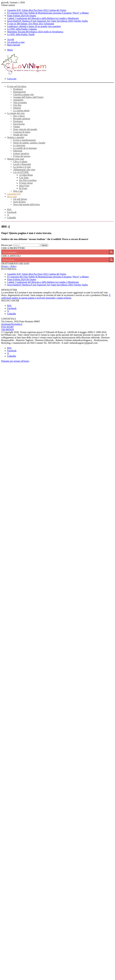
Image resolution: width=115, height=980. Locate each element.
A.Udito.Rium (26, 175)
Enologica (18, 121)
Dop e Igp (18, 191)
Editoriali (18, 151)
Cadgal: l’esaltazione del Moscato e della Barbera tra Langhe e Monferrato (43, 18)
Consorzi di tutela (22, 132)
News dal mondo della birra (26, 204)
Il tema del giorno (22, 156)
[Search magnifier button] (111, 252)
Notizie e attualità (16, 137)
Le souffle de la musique (25, 148)
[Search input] (55, 252)
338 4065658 (7, 329)
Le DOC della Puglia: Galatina (22, 29)
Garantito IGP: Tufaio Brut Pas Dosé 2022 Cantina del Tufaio (37, 10)
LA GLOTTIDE (21, 172)
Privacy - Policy (9, 266)
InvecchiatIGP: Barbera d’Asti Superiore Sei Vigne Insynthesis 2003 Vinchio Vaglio (48, 21)
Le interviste (19, 145)
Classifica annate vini (23, 94)
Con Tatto (24, 178)
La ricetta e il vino (22, 167)
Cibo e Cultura (20, 161)
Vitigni (16, 127)
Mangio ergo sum (16, 159)
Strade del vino (20, 135)
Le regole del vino (16, 113)
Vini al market (20, 102)
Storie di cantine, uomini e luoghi (29, 143)
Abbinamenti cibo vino (24, 170)
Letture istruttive (21, 153)
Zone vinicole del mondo (25, 129)
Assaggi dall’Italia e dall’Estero (28, 97)
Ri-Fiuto (23, 188)
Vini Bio (17, 105)
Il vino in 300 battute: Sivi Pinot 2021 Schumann (31, 24)
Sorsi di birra (19, 202)
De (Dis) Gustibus (28, 180)
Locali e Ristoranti (22, 164)
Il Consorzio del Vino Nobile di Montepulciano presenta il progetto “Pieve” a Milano (48, 13)
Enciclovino (19, 124)
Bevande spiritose (22, 119)
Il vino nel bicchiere (17, 86)
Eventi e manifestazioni (24, 140)
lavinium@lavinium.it (12, 324)
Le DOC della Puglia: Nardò (21, 34)
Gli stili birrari (20, 199)
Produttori (18, 89)
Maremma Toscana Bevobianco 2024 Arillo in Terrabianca (35, 32)
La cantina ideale (21, 111)
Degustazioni (19, 92)
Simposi (17, 108)
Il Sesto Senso (26, 183)
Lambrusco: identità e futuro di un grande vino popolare (34, 26)
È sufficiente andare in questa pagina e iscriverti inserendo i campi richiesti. (56, 297)
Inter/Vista (24, 186)
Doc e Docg (19, 116)
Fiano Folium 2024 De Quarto (22, 16)
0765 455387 (7, 327)
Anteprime (18, 100)
